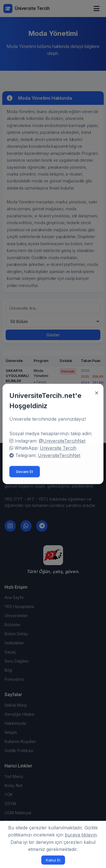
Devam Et (25, 469)
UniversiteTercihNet (59, 453)
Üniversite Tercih (58, 446)
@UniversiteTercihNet (62, 438)
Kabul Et (53, 860)
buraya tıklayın (81, 835)
